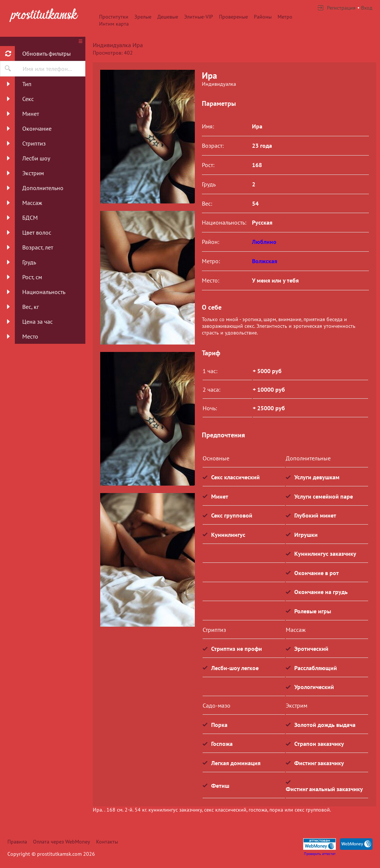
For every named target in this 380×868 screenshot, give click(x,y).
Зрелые (143, 17)
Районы (263, 17)
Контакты (107, 842)
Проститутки (114, 17)
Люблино (264, 242)
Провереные (233, 17)
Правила (17, 842)
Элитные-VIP (199, 17)
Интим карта (114, 24)
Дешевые (168, 17)
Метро (285, 17)
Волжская (265, 261)
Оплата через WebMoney (62, 842)
